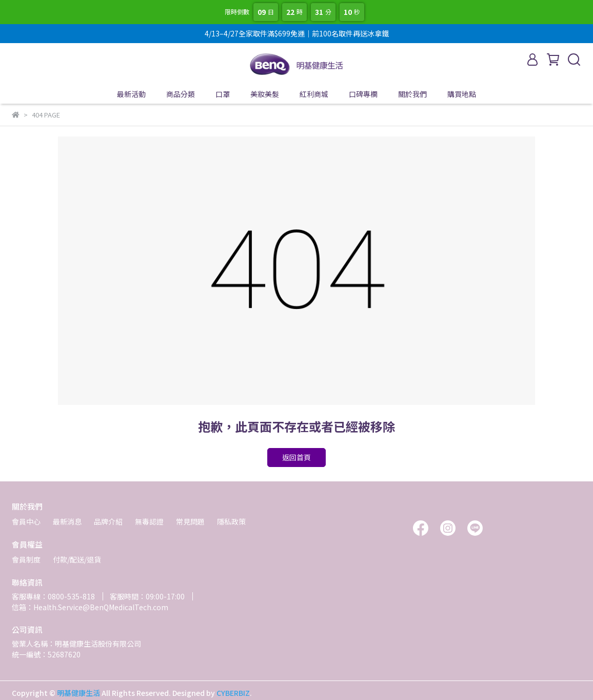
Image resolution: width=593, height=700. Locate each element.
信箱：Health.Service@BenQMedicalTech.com (90, 607)
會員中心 (26, 521)
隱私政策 (231, 521)
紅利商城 (314, 94)
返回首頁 (296, 457)
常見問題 (190, 521)
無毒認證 (149, 521)
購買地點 (462, 94)
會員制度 (26, 559)
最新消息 (67, 521)
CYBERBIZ (233, 693)
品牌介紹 (108, 521)
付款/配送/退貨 (77, 559)
